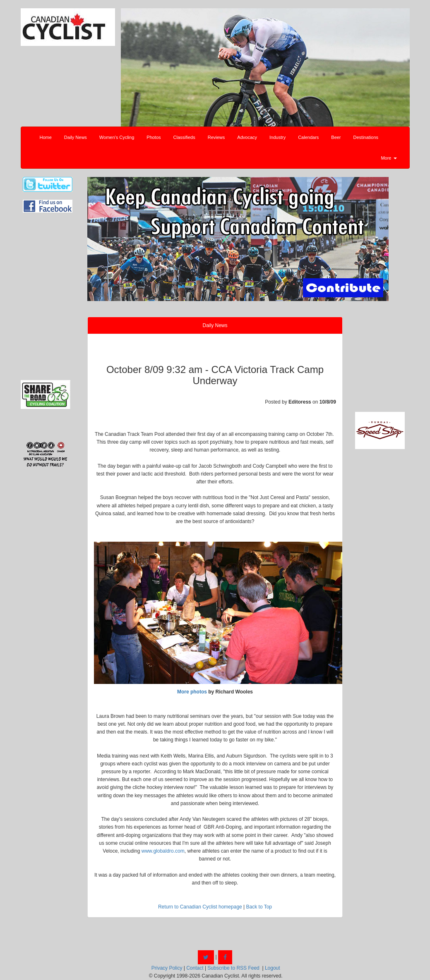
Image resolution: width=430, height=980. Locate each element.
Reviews (216, 137)
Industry (277, 137)
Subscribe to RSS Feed (233, 968)
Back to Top (259, 907)
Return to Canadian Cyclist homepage (200, 907)
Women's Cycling (117, 137)
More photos (192, 692)
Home (46, 137)
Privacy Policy (167, 968)
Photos (154, 137)
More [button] (389, 158)
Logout (273, 968)
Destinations (366, 137)
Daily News (76, 137)
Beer (336, 137)
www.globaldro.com (163, 851)
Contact (195, 968)
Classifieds (184, 137)
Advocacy (247, 137)
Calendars (308, 137)
